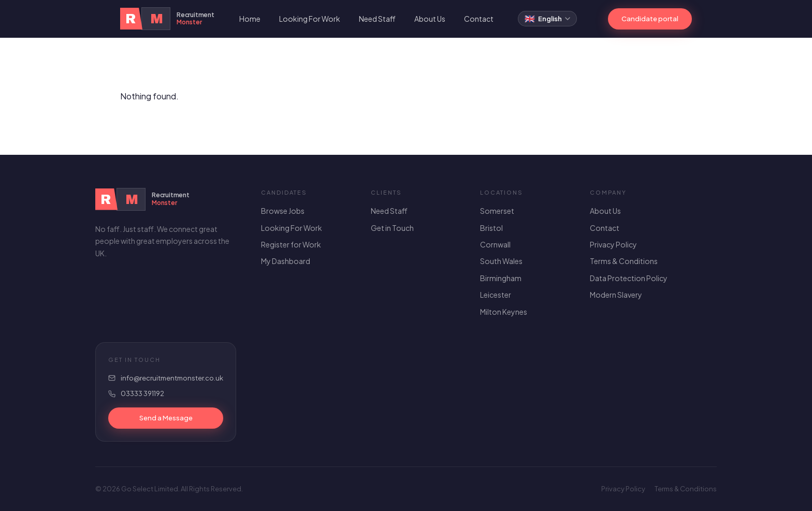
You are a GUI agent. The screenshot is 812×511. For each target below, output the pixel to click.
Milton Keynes (504, 312)
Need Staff (377, 19)
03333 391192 (142, 393)
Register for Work (291, 244)
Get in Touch (392, 228)
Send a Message (166, 418)
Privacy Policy (613, 244)
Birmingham (501, 278)
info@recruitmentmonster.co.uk (172, 378)
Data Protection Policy (629, 278)
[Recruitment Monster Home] (167, 19)
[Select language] (547, 19)
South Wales (501, 261)
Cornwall (495, 244)
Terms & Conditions (624, 261)
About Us (430, 19)
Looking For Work (310, 19)
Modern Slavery (616, 295)
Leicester (496, 295)
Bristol (491, 228)
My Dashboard (286, 261)
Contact (479, 19)
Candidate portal (650, 19)
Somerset (497, 211)
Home (250, 19)
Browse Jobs (283, 211)
